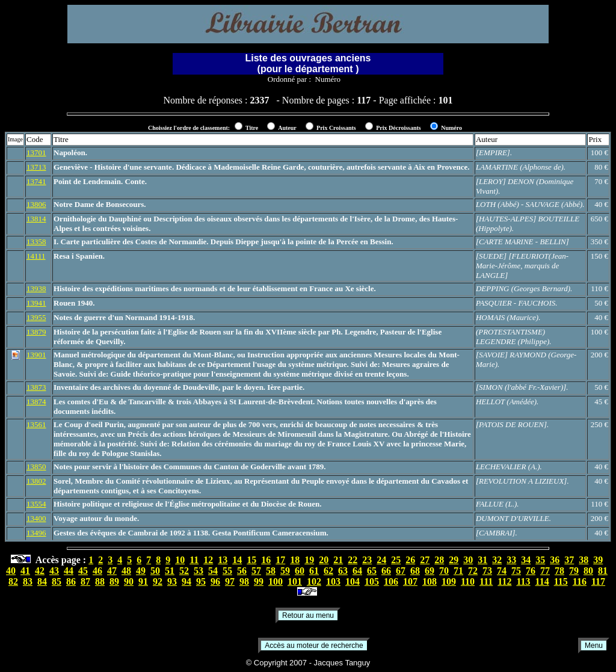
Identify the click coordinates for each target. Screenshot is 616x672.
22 (353, 560)
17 (280, 560)
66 (386, 571)
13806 (36, 204)
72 (473, 571)
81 (603, 571)
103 (333, 581)
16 (266, 560)
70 (444, 571)
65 (372, 571)
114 (542, 581)
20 (324, 560)
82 (13, 581)
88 (100, 581)
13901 (36, 355)
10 (180, 560)
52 (184, 571)
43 (54, 571)
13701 (36, 153)
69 (430, 571)
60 (300, 571)
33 (511, 560)
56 (242, 571)
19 (309, 560)
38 (584, 560)
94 (186, 581)
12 (208, 560)
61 (314, 571)
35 (540, 560)
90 (129, 581)
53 (199, 571)
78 (559, 571)
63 (343, 571)
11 (194, 560)
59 (285, 571)
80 (588, 571)
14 (237, 560)
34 (526, 560)
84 (42, 581)
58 (271, 571)
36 (555, 560)
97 (230, 581)
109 (449, 581)
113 (523, 581)
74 (502, 571)
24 (381, 560)
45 (83, 571)
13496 (36, 533)
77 (545, 571)
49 (141, 571)
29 (454, 560)
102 (314, 581)
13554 (36, 504)
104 (353, 581)
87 (85, 581)
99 (259, 581)
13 (223, 560)
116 (580, 581)
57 (256, 571)
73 (487, 571)
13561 (36, 424)
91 (143, 581)
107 (410, 581)
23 (367, 560)
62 (328, 571)
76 (531, 571)
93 (172, 581)
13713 (36, 167)
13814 (36, 219)
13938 (36, 288)
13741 (36, 181)
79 (574, 571)
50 (155, 571)
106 (391, 581)
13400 (36, 518)
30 (468, 560)
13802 (36, 481)
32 (497, 560)
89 (114, 581)
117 (598, 581)
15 (251, 560)
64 (357, 571)
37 (569, 560)
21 (338, 560)
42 (40, 571)
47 (112, 571)
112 (504, 581)
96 (215, 581)
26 (410, 560)
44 (69, 571)
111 (486, 581)
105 (372, 581)
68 (415, 571)
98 (244, 581)
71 (458, 571)
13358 (36, 242)
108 (430, 581)
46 (97, 571)
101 (295, 581)
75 (516, 571)
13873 (36, 387)
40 (11, 571)
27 (425, 560)
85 (57, 581)
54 (213, 571)
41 (25, 571)
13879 (36, 332)
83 (28, 581)
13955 (36, 317)
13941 (36, 303)
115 (561, 581)
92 (158, 581)
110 (468, 581)
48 (126, 571)
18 (295, 560)
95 (201, 581)
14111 (36, 256)
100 (276, 581)
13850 (36, 467)
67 (401, 571)
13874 (36, 402)
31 (482, 560)
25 (396, 560)
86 (71, 581)
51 (170, 571)
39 (598, 560)
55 (227, 571)
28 (439, 560)
